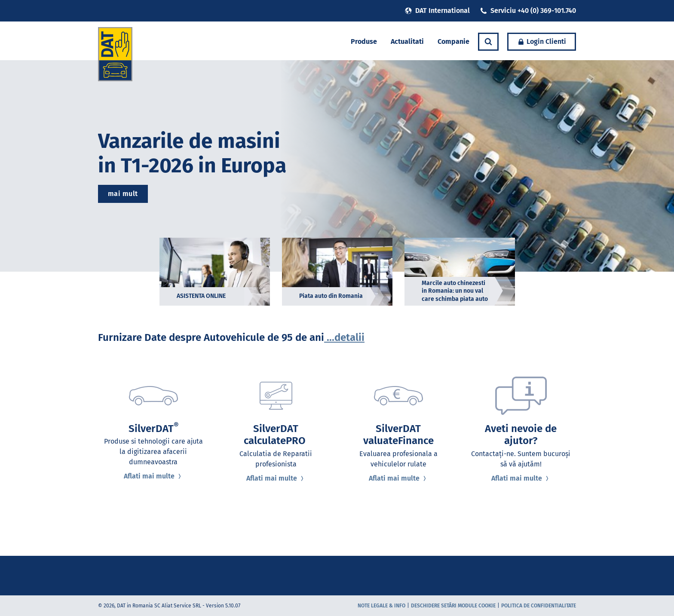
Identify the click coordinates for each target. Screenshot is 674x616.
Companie (453, 41)
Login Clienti (542, 41)
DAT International (437, 11)
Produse (364, 41)
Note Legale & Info (381, 606)
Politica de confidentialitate (539, 606)
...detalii (344, 337)
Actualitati (407, 41)
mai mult (123, 194)
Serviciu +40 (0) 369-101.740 (528, 11)
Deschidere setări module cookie (453, 606)
